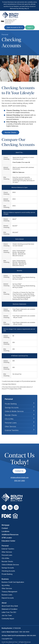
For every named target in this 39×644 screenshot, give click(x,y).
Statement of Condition (10, 609)
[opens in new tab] (4, 507)
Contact (5, 528)
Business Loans (7, 595)
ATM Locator (7, 538)
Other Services (10, 426)
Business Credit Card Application (13, 582)
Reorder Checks (10, 132)
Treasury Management (9, 592)
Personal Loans (11, 423)
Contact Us (19, 471)
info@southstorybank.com (20, 477)
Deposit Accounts (8, 598)
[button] (35, 18)
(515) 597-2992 (20, 481)
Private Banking (7, 574)
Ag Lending (6, 585)
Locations (5, 531)
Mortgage (6, 525)
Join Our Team (7, 615)
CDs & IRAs (9, 419)
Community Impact (8, 619)
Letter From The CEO (9, 612)
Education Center (8, 541)
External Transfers (12, 430)
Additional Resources (10, 535)
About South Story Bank (10, 606)
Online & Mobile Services (14, 411)
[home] (10, 15)
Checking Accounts (8, 571)
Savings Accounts (12, 408)
